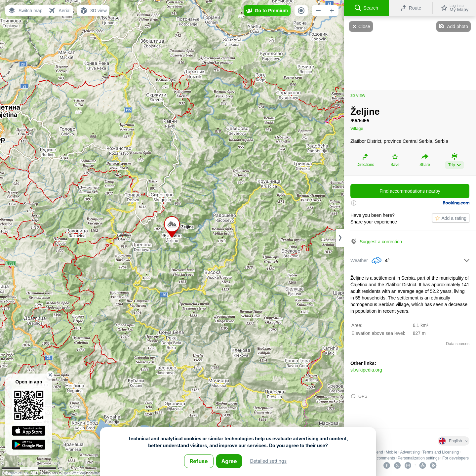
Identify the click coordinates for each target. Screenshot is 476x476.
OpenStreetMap (74, 473)
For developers (456, 458)
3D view (358, 96)
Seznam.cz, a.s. (17, 473)
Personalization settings (419, 458)
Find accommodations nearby (410, 191)
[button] (25, 11)
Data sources (458, 344)
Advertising (410, 452)
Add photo (457, 26)
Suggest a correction (381, 242)
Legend (377, 452)
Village (357, 128)
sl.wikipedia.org (366, 370)
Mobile (392, 452)
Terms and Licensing (441, 452)
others (98, 473)
